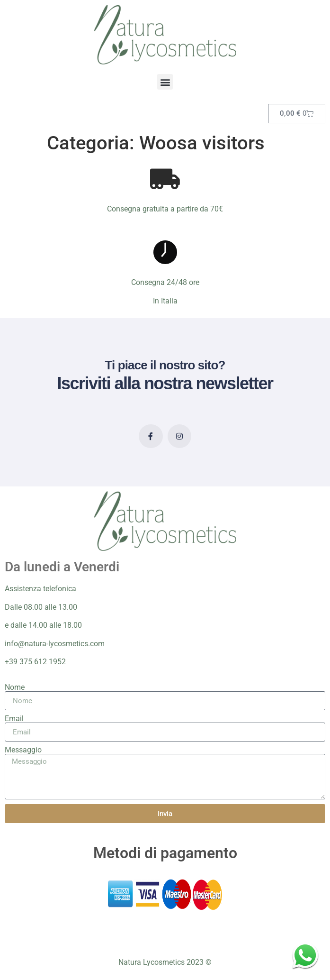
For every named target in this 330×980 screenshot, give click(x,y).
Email (14, 719)
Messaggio (23, 750)
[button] (165, 82)
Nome (15, 687)
